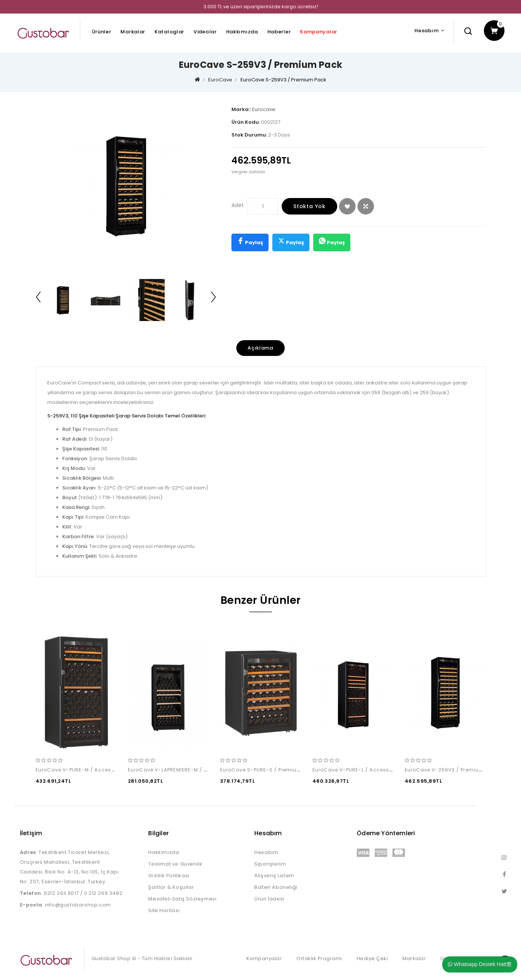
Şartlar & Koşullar (171, 887)
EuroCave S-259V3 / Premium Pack (283, 80)
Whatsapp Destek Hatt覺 (480, 964)
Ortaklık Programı (319, 958)
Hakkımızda (242, 32)
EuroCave (220, 80)
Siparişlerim (270, 864)
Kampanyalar (319, 32)
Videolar (205, 32)
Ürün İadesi (269, 899)
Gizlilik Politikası (169, 876)
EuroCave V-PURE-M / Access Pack (82, 770)
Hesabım (266, 852)
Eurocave (264, 109)
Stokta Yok (309, 206)
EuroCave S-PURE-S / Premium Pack (268, 770)
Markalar (133, 32)
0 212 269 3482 (103, 893)
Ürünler (102, 32)
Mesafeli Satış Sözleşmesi (182, 899)
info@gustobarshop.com (78, 905)
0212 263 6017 (61, 893)
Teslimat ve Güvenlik (175, 864)
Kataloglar (169, 32)
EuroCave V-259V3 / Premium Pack (452, 770)
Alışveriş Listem (274, 876)
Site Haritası (164, 910)
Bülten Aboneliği (276, 887)
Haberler (279, 32)
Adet (238, 205)
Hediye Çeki (372, 958)
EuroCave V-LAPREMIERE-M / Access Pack (183, 770)
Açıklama (260, 348)
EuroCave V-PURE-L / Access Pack (358, 770)
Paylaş (250, 242)
